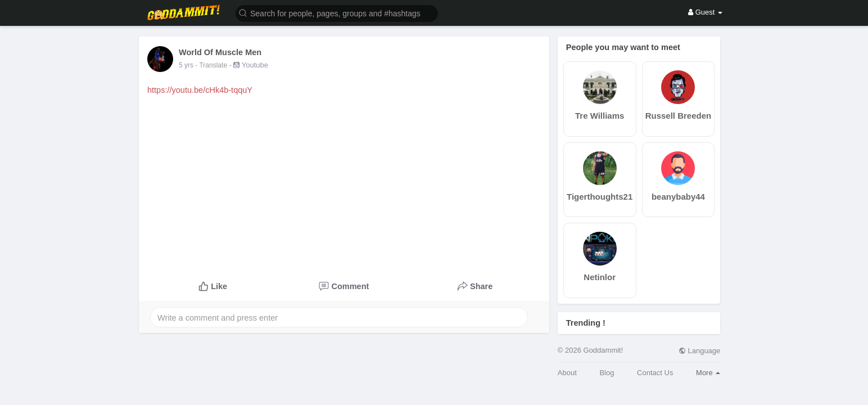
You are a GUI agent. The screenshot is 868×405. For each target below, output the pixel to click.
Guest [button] (705, 12)
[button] (337, 13)
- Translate (212, 65)
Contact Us (655, 373)
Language (699, 351)
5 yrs (186, 65)
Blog (607, 373)
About (567, 373)
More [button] (708, 373)
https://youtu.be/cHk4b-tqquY (200, 90)
